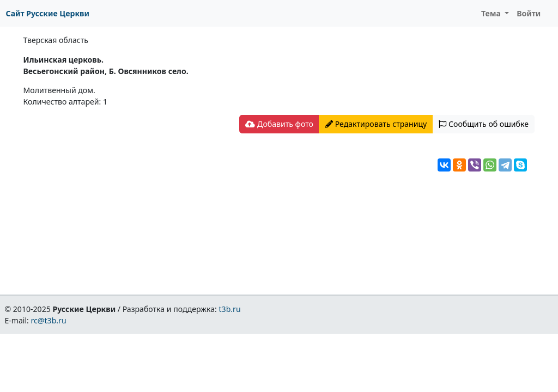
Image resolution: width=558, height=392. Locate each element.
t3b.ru (230, 309)
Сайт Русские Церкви (48, 13)
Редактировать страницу (376, 124)
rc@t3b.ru (49, 320)
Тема (492, 13)
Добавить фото (279, 124)
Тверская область (56, 40)
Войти (529, 13)
